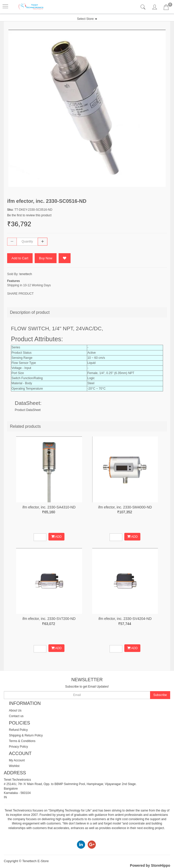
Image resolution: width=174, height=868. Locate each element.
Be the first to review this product (29, 215)
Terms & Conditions (22, 741)
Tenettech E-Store (35, 861)
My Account (17, 760)
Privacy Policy (18, 747)
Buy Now (46, 258)
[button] (87, 19)
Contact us (16, 716)
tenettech (26, 274)
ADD (56, 537)
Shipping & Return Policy (26, 735)
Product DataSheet (28, 410)
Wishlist (14, 766)
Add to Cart (20, 258)
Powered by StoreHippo (150, 865)
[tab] (144, 7)
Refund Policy (18, 730)
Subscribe (160, 695)
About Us (15, 710)
